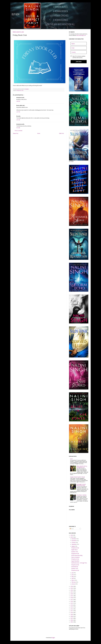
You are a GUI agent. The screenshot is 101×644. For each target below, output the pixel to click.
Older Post (61, 133)
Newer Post (16, 133)
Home (39, 133)
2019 (72, 596)
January (73, 584)
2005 (72, 622)
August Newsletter (75, 561)
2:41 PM (18, 112)
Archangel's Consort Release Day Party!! (81, 485)
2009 (72, 615)
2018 (72, 598)
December (74, 539)
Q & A (71, 459)
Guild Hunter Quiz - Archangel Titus (79, 563)
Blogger (53, 638)
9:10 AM (18, 128)
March (73, 580)
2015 (72, 603)
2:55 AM (18, 120)
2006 (72, 620)
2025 (72, 537)
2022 (72, 590)
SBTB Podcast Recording (77, 555)
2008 (72, 616)
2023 (72, 588)
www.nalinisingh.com (81, 35)
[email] (79, 48)
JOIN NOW (79, 62)
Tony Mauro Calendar (82, 495)
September (74, 544)
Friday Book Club (20, 90)
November (74, 541)
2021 (72, 592)
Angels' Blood (74, 550)
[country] (79, 52)
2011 (72, 611)
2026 (72, 535)
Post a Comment (19, 131)
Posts (72, 529)
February (74, 582)
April (73, 578)
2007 (72, 618)
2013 (72, 607)
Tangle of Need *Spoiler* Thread (77, 477)
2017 (72, 600)
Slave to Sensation (75, 557)
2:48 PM (18, 101)
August (73, 546)
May (73, 577)
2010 (72, 613)
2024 (72, 586)
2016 (72, 601)
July (72, 573)
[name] (79, 44)
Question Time (75, 552)
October (74, 543)
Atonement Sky (75, 567)
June (73, 575)
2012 (72, 609)
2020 (72, 594)
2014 (72, 605)
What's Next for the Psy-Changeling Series (82, 467)
